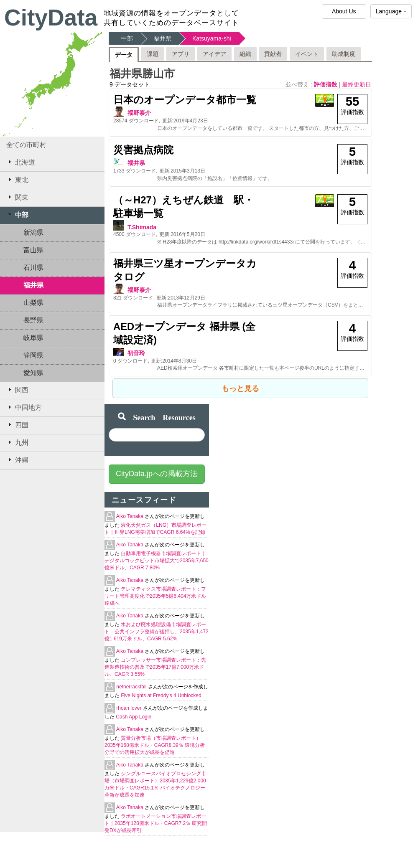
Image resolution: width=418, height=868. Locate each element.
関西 (17, 390)
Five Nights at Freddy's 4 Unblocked (161, 695)
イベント (307, 54)
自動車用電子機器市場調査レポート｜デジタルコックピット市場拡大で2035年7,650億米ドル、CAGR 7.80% (157, 561)
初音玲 (136, 353)
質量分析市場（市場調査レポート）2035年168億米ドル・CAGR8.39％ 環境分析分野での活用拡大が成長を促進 (155, 745)
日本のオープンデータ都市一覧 (185, 100)
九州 (17, 442)
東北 (17, 180)
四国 (17, 425)
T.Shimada (142, 227)
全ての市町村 (26, 145)
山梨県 (33, 303)
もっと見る (240, 388)
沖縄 (17, 460)
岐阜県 (33, 338)
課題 (153, 54)
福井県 (33, 285)
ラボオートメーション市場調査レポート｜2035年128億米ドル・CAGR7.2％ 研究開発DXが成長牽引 (156, 823)
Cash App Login (134, 717)
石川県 (33, 268)
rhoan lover (129, 708)
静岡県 (33, 355)
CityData (51, 18)
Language (391, 13)
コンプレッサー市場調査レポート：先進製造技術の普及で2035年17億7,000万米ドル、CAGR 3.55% (155, 667)
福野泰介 (139, 113)
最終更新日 (357, 84)
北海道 (21, 162)
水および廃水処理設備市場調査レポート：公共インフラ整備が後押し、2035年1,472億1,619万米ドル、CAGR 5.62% (157, 632)
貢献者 (273, 54)
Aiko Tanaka (131, 516)
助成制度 (344, 54)
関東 (17, 197)
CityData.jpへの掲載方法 (157, 474)
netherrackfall (132, 687)
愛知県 (33, 373)
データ (124, 55)
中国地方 (24, 407)
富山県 (33, 250)
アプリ (181, 54)
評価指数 (326, 84)
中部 (17, 215)
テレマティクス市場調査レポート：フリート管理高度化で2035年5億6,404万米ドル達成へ (155, 596)
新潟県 (33, 232)
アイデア (214, 54)
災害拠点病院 (143, 150)
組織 (245, 54)
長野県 (33, 320)
